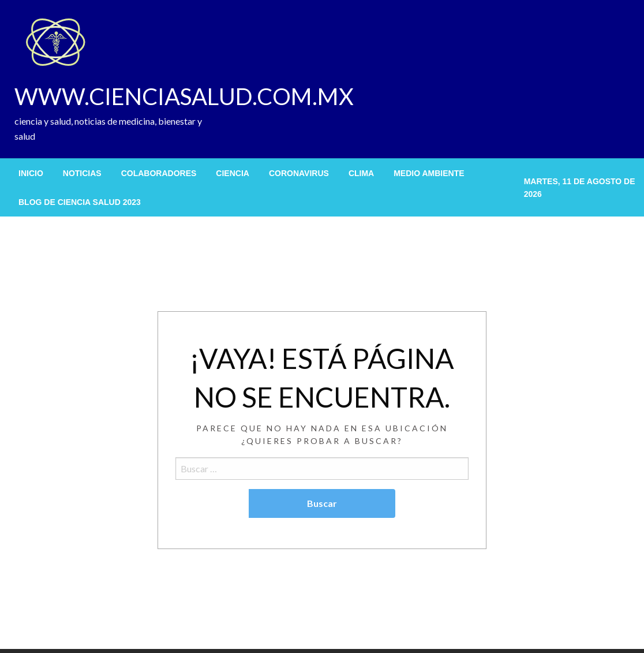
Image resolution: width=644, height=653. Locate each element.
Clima (361, 173)
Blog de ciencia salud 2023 (80, 202)
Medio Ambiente (429, 173)
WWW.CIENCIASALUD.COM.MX (184, 96)
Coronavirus (299, 173)
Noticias (82, 173)
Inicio (31, 173)
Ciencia (233, 173)
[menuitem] (31, 173)
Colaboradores (159, 173)
